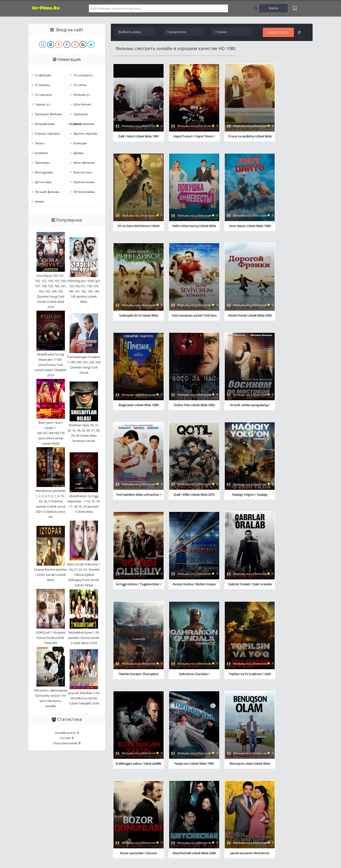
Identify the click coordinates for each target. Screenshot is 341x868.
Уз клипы (80, 85)
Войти (274, 8)
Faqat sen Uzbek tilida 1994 (236, 586)
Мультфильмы (84, 163)
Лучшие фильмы (47, 192)
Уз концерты (83, 75)
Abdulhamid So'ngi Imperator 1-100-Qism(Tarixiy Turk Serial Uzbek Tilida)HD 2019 (51, 365)
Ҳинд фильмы (45, 124)
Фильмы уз (82, 95)
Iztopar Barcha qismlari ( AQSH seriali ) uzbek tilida (51, 575)
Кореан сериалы (47, 133)
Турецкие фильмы (48, 114)
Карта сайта (90, 782)
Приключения (84, 182)
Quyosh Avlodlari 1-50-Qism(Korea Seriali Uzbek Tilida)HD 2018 (84, 698)
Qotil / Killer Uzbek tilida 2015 (186, 406)
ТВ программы (84, 192)
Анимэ (40, 201)
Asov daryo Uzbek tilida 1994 (186, 226)
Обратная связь (113, 782)
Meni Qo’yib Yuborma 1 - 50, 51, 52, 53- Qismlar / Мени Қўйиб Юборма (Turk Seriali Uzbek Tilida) (84, 575)
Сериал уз (42, 104)
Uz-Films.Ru (46, 8)
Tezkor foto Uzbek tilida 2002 (236, 316)
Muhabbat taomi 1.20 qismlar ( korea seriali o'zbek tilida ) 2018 (84, 638)
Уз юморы (42, 85)
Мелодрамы (44, 172)
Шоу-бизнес (83, 104)
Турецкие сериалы (78, 115)
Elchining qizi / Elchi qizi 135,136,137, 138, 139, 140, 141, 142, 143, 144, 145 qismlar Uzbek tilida (84, 291)
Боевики (41, 153)
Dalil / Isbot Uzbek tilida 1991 (136, 136)
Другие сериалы (86, 133)
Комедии (80, 143)
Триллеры (42, 163)
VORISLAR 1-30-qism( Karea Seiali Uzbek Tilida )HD (51, 638)
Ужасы (40, 143)
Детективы (43, 182)
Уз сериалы (43, 95)
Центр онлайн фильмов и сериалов (54, 782)
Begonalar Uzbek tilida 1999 (186, 316)
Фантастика (83, 172)
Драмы (79, 153)
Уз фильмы (43, 75)
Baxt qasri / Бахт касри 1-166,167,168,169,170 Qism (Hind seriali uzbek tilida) (51, 433)
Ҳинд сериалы (84, 124)
